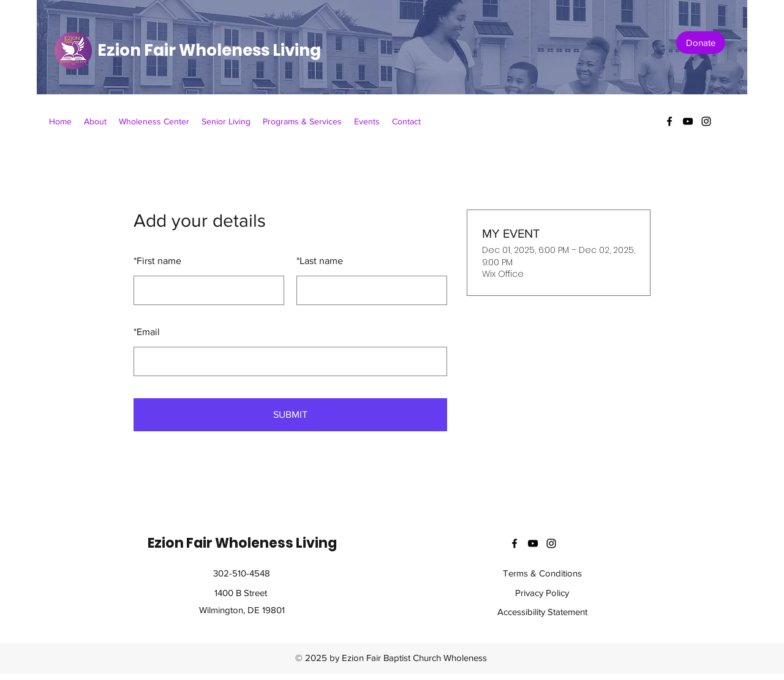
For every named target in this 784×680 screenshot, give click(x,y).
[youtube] (688, 121)
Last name (320, 261)
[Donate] (701, 43)
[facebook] (669, 121)
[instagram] (706, 121)
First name (157, 261)
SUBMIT (290, 414)
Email (147, 332)
